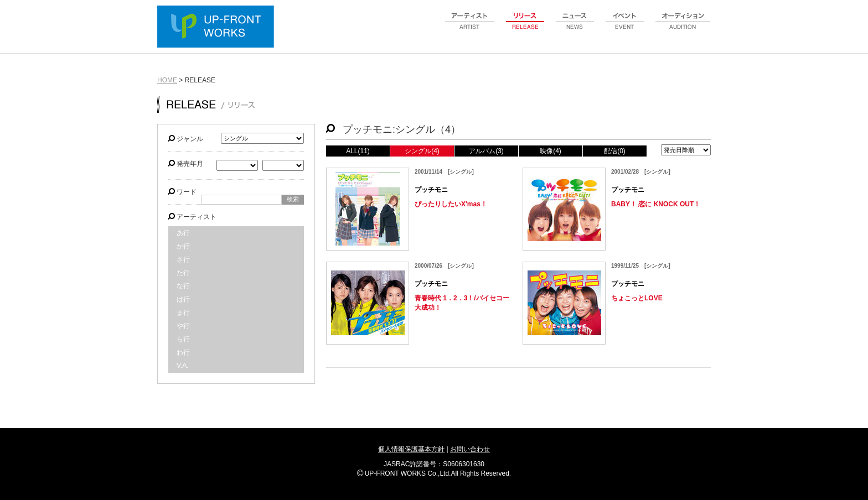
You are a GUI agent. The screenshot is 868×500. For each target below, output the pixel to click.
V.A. (183, 366)
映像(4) (551, 151)
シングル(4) (422, 151)
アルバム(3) (486, 151)
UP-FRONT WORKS (218, 28)
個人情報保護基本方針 (411, 449)
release (525, 27)
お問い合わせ (470, 449)
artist (470, 27)
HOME (167, 80)
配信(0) (615, 151)
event (625, 27)
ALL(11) (358, 151)
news (575, 27)
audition (683, 27)
